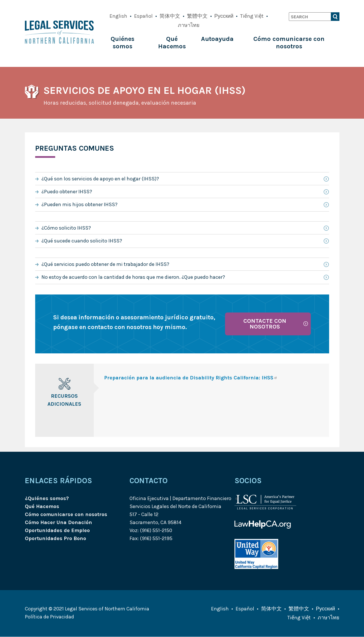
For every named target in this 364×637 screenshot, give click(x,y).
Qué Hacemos (172, 43)
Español (143, 16)
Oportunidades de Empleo (57, 530)
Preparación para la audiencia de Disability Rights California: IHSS (191, 378)
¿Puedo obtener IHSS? (67, 192)
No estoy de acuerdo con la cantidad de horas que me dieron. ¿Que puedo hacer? (133, 277)
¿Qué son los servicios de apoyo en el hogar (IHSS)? (100, 179)
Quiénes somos (123, 43)
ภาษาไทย (189, 25)
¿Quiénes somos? (47, 498)
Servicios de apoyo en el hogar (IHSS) (145, 90)
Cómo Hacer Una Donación (58, 522)
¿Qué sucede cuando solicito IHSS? (82, 241)
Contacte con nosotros (265, 324)
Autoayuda (217, 39)
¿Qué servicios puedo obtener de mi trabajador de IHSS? (105, 264)
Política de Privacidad (49, 617)
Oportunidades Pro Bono (55, 538)
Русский (224, 16)
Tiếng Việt (252, 16)
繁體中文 (197, 16)
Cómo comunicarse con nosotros (289, 43)
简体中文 (170, 16)
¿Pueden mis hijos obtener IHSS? (79, 204)
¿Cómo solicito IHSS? (66, 228)
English (118, 16)
